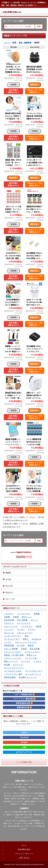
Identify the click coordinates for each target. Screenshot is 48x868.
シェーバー (9, 629)
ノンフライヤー (24, 614)
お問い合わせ (24, 858)
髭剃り (26, 639)
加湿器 (39, 626)
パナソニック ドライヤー (26, 642)
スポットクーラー (25, 633)
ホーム (7, 43)
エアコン (32, 629)
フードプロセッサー (34, 671)
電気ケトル (32, 655)
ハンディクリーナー (13, 636)
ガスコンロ (9, 633)
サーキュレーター (12, 639)
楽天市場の (13, 91)
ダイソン (34, 620)
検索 (39, 26)
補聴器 (8, 573)
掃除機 (37, 614)
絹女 (27, 636)
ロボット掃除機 (11, 649)
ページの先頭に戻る (24, 762)
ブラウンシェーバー (13, 658)
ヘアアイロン (27, 626)
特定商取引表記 (24, 849)
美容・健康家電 (25, 43)
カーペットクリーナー (14, 668)
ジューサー (26, 661)
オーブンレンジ (24, 623)
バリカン (8, 642)
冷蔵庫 (16, 617)
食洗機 (7, 665)
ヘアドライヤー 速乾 (13, 674)
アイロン (21, 629)
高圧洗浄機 (35, 649)
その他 (8, 579)
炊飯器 (31, 645)
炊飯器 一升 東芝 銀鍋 (14, 655)
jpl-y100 (21, 645)
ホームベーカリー (33, 652)
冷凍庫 (24, 649)
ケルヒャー (9, 623)
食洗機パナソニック (28, 677)
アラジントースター (13, 652)
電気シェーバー (11, 661)
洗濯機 (7, 617)
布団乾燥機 (9, 645)
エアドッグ (18, 665)
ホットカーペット (33, 674)
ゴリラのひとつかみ (13, 671)
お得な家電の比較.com (12, 12)
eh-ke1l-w (36, 639)
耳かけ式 (9, 586)
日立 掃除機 (22, 620)
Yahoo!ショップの (35, 91)
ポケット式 (10, 599)
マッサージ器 (31, 658)
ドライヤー (9, 614)
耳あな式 (9, 592)
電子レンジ (27, 617)
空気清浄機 (9, 620)
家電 (14, 43)
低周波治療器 (10, 677)
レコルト (38, 661)
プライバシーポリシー (24, 854)
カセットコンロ (11, 626)
